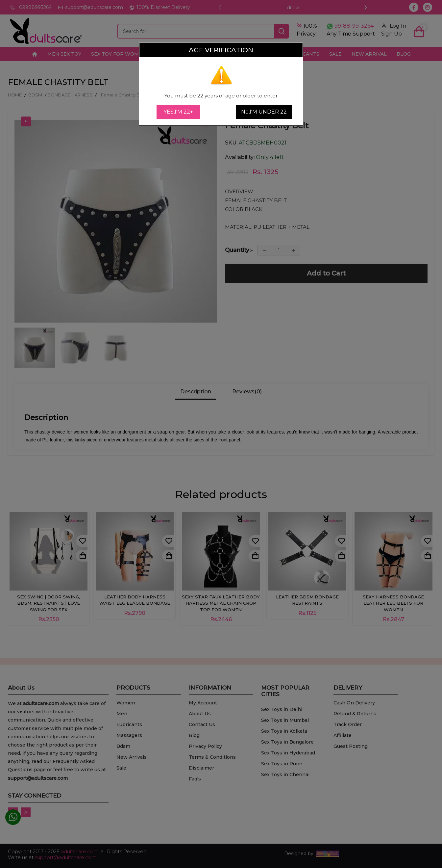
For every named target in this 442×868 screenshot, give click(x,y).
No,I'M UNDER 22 (264, 112)
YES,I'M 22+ (178, 112)
